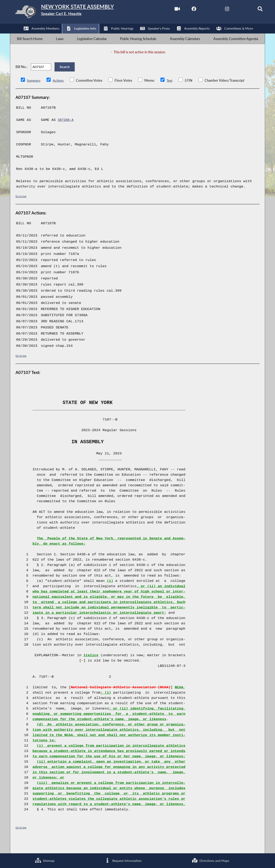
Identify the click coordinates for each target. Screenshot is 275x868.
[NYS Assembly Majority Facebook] (184, 10)
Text (170, 92)
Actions (59, 92)
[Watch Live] (167, 10)
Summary (34, 92)
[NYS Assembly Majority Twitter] (201, 10)
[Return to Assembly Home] (75, 13)
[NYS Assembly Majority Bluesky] (235, 10)
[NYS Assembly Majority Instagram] (218, 10)
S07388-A (66, 132)
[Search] (252, 10)
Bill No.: (21, 75)
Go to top (21, 208)
